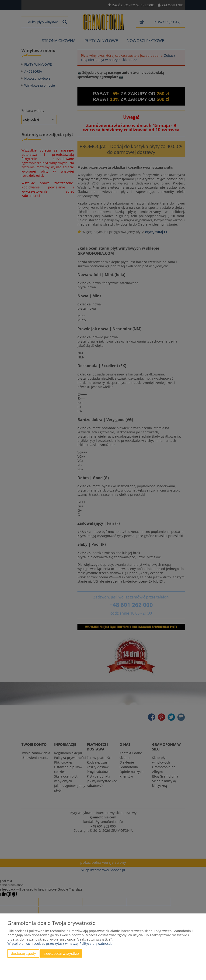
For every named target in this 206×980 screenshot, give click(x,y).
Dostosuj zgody (23, 953)
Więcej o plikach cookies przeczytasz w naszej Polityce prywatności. (60, 943)
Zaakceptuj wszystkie (61, 953)
